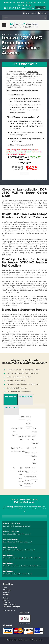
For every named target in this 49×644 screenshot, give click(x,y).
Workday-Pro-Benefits (14, 432)
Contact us (7, 598)
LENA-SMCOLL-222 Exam (12, 523)
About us (6, 600)
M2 (14, 468)
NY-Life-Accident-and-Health (34, 458)
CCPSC (28, 453)
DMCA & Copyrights (10, 604)
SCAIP (28, 448)
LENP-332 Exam (9, 571)
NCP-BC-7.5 (21, 438)
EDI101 (22, 417)
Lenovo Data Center (20, 35)
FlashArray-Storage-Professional (28, 480)
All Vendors (7, 590)
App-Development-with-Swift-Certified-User (21, 476)
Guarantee (7, 602)
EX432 (28, 428)
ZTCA (34, 481)
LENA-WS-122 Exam (10, 547)
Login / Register (29, 13)
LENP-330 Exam (9, 555)
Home (4, 35)
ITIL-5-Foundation (21, 450)
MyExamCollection (24, 25)
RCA (28, 472)
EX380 (21, 428)
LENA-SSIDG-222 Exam (11, 531)
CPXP (34, 448)
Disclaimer (7, 592)
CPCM (34, 468)
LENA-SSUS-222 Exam (11, 539)
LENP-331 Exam (9, 563)
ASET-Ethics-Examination (34, 440)
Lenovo (10, 35)
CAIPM (28, 468)
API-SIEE (34, 477)
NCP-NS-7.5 (28, 438)
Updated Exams (11, 407)
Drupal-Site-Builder (29, 420)
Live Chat (42, 13)
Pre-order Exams (25, 397)
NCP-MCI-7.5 (34, 430)
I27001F (34, 472)
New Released (10, 397)
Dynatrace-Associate (14, 450)
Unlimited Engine (9, 610)
